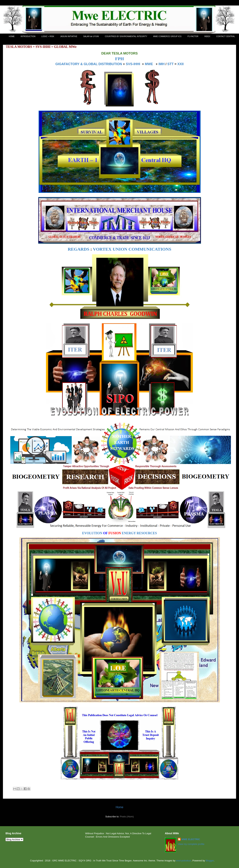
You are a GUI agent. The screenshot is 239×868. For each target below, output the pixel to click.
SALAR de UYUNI (91, 36)
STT (170, 64)
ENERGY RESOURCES (139, 533)
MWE (149, 64)
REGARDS (78, 249)
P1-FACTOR (193, 36)
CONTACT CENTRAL (226, 36)
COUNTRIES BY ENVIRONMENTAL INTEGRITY (126, 36)
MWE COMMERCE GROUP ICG (167, 36)
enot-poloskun (184, 861)
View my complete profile (191, 844)
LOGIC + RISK (48, 36)
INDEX (207, 36)
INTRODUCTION (28, 36)
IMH (162, 64)
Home (119, 807)
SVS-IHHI (133, 64)
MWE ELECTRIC (191, 839)
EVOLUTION (92, 533)
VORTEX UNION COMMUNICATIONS (132, 249)
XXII (181, 64)
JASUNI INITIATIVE (69, 36)
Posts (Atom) (127, 817)
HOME (12, 36)
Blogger (210, 861)
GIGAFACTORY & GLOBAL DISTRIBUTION (89, 64)
